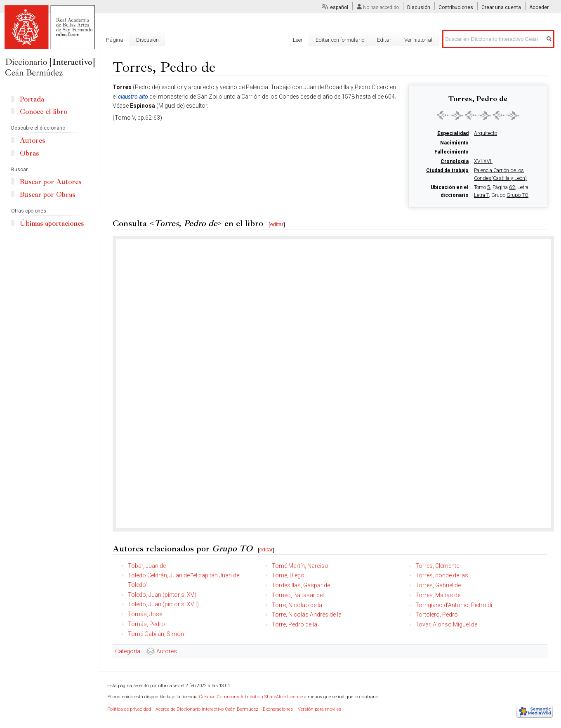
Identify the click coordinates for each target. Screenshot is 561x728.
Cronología (455, 161)
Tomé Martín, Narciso (300, 566)
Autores (167, 651)
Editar (384, 40)
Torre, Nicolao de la (297, 605)
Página (115, 40)
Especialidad (453, 133)
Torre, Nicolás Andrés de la (307, 615)
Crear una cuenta (501, 7)
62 (512, 187)
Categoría (128, 651)
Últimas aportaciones (52, 223)
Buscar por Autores (51, 182)
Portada (32, 99)
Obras (29, 153)
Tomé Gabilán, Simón (156, 634)
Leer (298, 40)
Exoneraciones (278, 709)
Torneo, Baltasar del (298, 595)
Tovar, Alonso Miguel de (446, 624)
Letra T (481, 195)
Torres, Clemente (437, 566)
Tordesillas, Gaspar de (301, 585)
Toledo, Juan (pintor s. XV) (162, 595)
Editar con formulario (340, 40)
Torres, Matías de (438, 595)
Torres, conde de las (442, 575)
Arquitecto (486, 133)
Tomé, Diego (288, 575)
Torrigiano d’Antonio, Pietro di (454, 605)
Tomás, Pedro (146, 624)
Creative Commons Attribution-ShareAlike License (251, 697)
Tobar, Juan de (147, 566)
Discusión (419, 7)
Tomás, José (145, 614)
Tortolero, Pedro (437, 615)
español (339, 7)
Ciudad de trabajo (447, 170)
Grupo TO (517, 195)
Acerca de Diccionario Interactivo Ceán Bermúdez (207, 709)
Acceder (539, 7)
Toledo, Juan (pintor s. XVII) (163, 604)
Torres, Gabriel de (438, 585)
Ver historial (418, 40)
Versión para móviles (319, 709)
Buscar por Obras (47, 195)
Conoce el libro (44, 112)
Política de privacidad (129, 709)
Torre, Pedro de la (295, 624)
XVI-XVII (483, 161)
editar (277, 224)
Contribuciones (456, 7)
